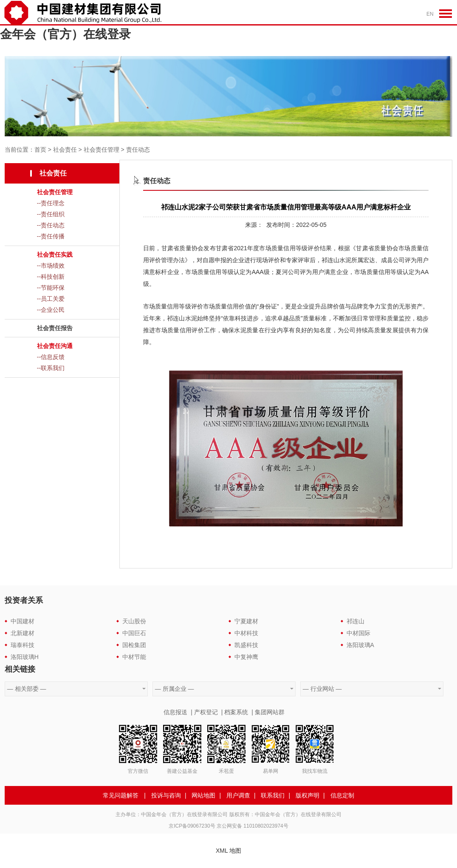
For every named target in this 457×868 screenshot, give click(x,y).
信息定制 (342, 795)
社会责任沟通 (55, 346)
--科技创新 (51, 277)
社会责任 (65, 150)
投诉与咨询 (166, 795)
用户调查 (238, 795)
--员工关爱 (51, 299)
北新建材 (23, 633)
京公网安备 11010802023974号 (252, 826)
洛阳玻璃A (360, 645)
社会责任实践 (55, 254)
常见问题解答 (121, 795)
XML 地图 (228, 851)
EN (430, 14)
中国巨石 (134, 633)
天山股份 (134, 621)
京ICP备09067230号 (192, 826)
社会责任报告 (55, 328)
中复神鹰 (246, 657)
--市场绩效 (51, 266)
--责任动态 (51, 225)
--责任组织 (51, 214)
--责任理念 (51, 203)
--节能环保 (51, 288)
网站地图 (203, 795)
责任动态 (138, 150)
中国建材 (23, 621)
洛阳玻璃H (25, 657)
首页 (40, 150)
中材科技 (246, 633)
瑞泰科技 (23, 645)
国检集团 (134, 645)
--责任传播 (51, 236)
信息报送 (175, 712)
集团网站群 (270, 712)
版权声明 (307, 795)
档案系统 (236, 712)
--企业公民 (51, 310)
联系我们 (273, 795)
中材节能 (134, 657)
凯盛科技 (246, 645)
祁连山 (355, 621)
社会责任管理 (102, 150)
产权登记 (206, 712)
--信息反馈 (51, 357)
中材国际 (358, 633)
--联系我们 (51, 368)
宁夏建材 (246, 621)
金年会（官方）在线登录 (65, 34)
